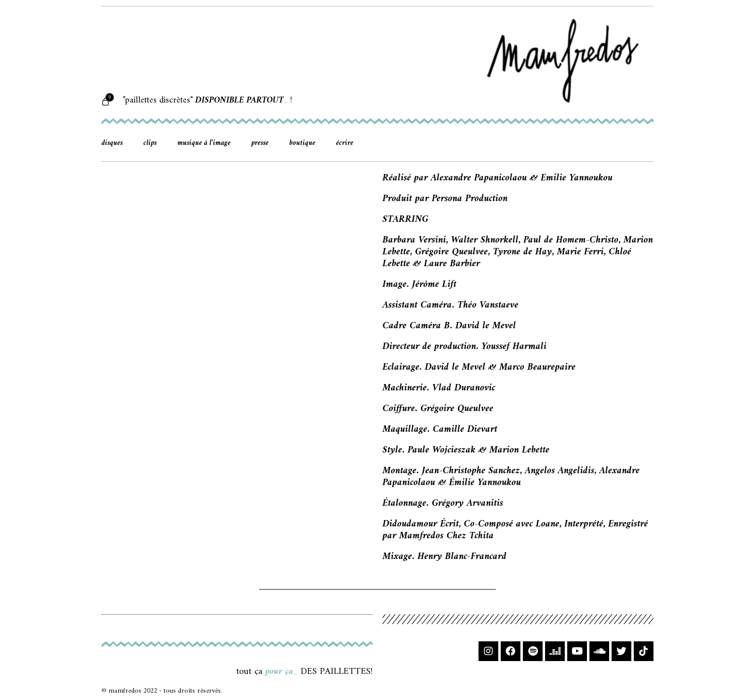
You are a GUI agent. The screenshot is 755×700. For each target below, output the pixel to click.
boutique (302, 143)
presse (260, 143)
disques (112, 143)
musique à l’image (204, 143)
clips (150, 143)
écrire (345, 143)
